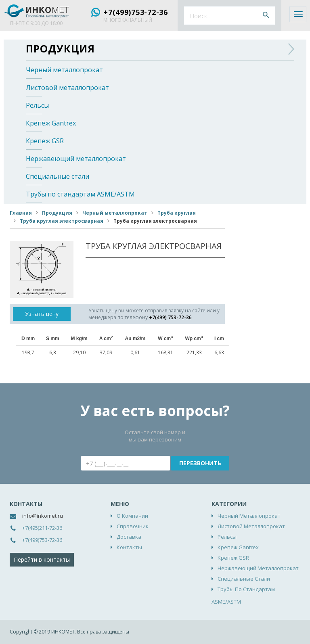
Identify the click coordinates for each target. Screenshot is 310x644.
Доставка (129, 537)
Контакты (129, 547)
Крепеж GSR (45, 141)
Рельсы (37, 105)
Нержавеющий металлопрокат (76, 159)
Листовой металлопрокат (67, 88)
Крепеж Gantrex (51, 123)
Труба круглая (177, 213)
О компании (132, 516)
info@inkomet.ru (43, 516)
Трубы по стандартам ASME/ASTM (80, 194)
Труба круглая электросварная (62, 221)
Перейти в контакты (42, 559)
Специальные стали (58, 176)
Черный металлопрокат (64, 70)
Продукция (60, 48)
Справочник (133, 526)
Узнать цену (42, 314)
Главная (21, 213)
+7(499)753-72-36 (136, 12)
